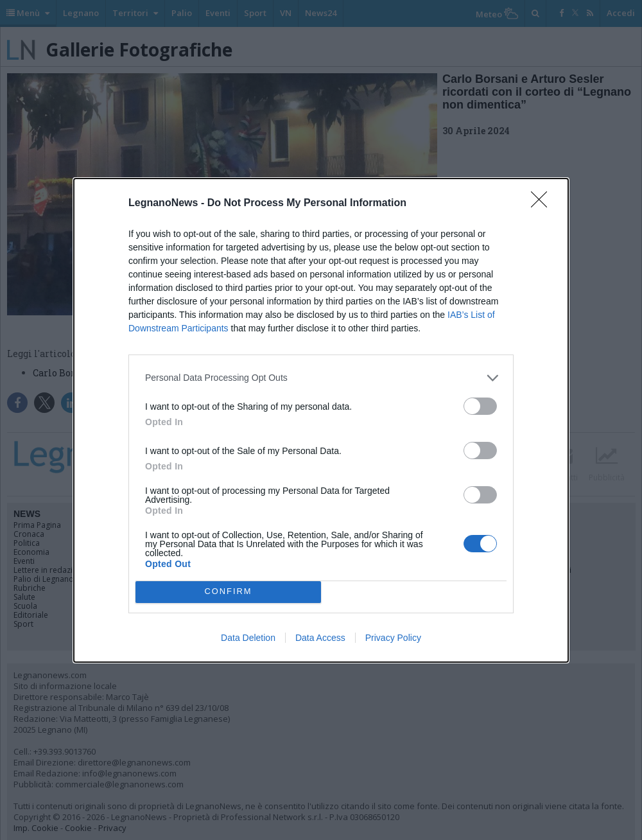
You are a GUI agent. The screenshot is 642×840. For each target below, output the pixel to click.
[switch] (480, 406)
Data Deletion (248, 638)
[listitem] (321, 378)
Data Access (320, 638)
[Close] (543, 204)
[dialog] (321, 420)
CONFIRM (228, 592)
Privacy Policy (393, 638)
